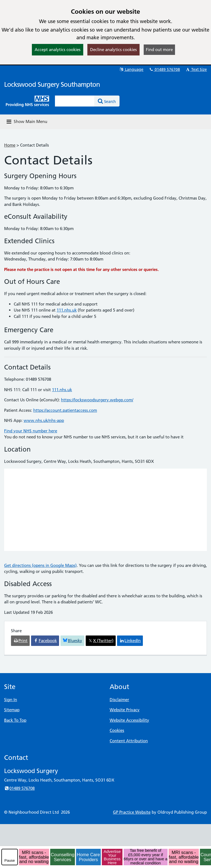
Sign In (11, 700)
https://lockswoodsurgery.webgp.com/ (97, 400)
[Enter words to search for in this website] (75, 101)
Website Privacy (125, 710)
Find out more (159, 50)
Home (10, 145)
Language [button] (131, 69)
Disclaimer (119, 700)
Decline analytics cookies (113, 50)
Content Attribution (129, 741)
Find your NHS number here (31, 431)
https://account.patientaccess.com (65, 410)
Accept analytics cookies (58, 50)
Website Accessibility (129, 720)
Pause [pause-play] (10, 860)
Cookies (117, 730)
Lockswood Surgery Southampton (52, 84)
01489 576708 (164, 69)
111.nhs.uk (67, 310)
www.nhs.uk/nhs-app (44, 420)
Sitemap (12, 710)
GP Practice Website (132, 812)
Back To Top (15, 720)
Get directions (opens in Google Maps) (40, 565)
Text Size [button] (196, 69)
